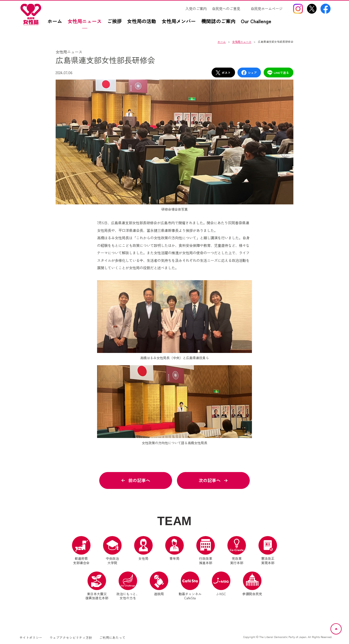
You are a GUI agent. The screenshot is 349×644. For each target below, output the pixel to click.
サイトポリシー (31, 637)
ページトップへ (341, 627)
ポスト (223, 73)
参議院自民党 (252, 584)
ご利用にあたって (112, 637)
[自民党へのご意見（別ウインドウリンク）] (228, 9)
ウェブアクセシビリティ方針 (71, 637)
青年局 (174, 549)
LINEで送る (278, 73)
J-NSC (221, 584)
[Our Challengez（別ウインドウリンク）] (259, 24)
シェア (249, 73)
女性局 (143, 549)
